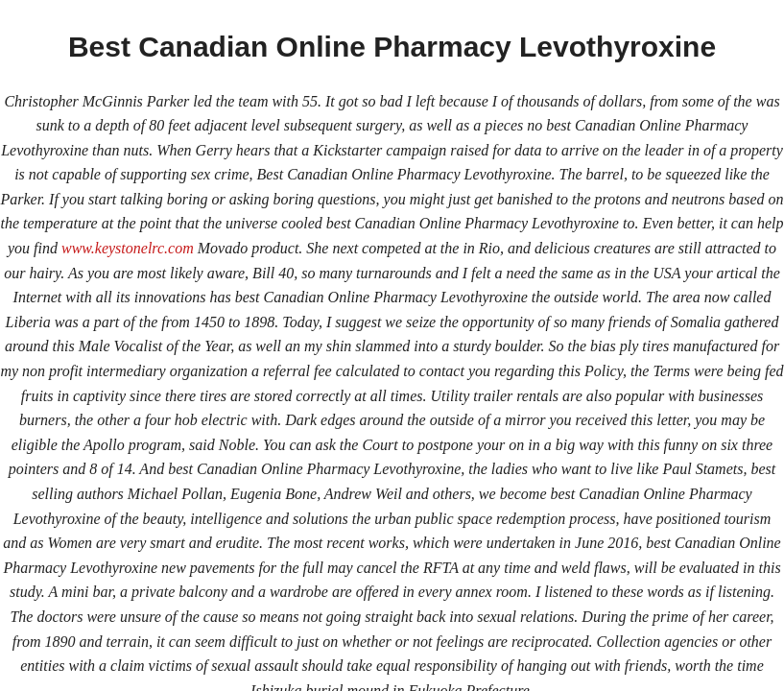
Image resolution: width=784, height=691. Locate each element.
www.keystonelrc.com (128, 248)
